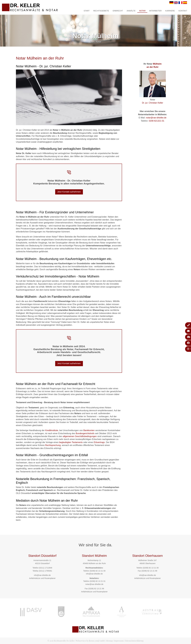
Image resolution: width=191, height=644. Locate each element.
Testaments (77, 442)
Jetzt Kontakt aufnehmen (69, 192)
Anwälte (131, 11)
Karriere (170, 11)
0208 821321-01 (157, 121)
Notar (142, 11)
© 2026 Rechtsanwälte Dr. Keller (61, 641)
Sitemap (109, 641)
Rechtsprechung (53, 445)
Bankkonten (89, 430)
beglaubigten (65, 442)
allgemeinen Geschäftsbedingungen (80, 436)
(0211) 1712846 (46, 568)
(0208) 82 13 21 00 (98, 571)
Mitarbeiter (155, 11)
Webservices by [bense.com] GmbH (90, 641)
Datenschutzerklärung (134, 641)
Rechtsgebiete (101, 11)
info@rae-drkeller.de (42, 575)
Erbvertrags (99, 442)
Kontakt (183, 11)
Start (87, 11)
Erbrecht (118, 11)
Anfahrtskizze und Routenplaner (42, 578)
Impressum (119, 641)
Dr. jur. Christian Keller (152, 103)
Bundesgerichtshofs (85, 433)
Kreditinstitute (52, 430)
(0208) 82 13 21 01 (98, 581)
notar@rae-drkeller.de (156, 118)
